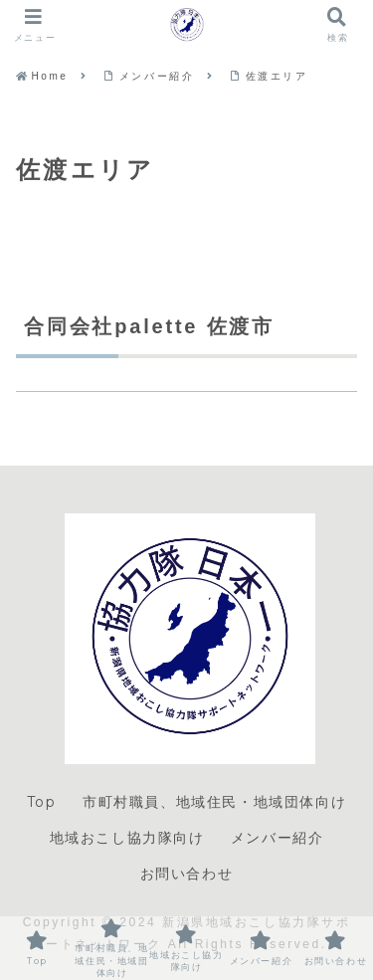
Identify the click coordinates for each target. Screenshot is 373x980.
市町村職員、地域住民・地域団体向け (214, 802)
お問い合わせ (187, 874)
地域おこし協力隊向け (127, 838)
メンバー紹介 (278, 838)
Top (42, 802)
